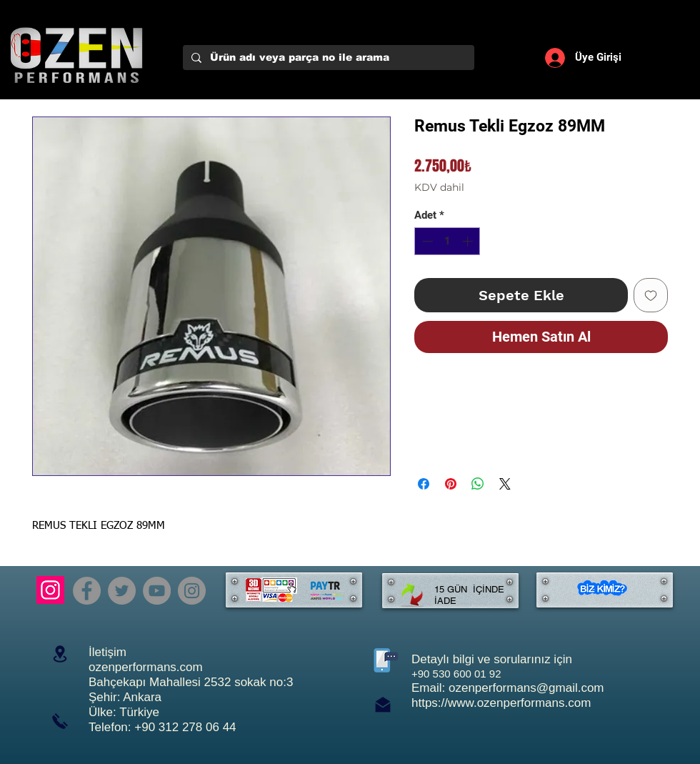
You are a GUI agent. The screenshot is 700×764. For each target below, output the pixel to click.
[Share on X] (505, 484)
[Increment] (469, 241)
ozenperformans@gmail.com (526, 688)
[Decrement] (426, 241)
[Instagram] (50, 590)
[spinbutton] (447, 241)
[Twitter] (122, 591)
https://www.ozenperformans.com (501, 703)
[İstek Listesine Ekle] (651, 295)
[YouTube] (157, 591)
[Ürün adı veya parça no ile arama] (327, 58)
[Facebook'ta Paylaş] (424, 484)
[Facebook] (87, 591)
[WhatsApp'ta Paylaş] (478, 484)
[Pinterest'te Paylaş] (451, 484)
